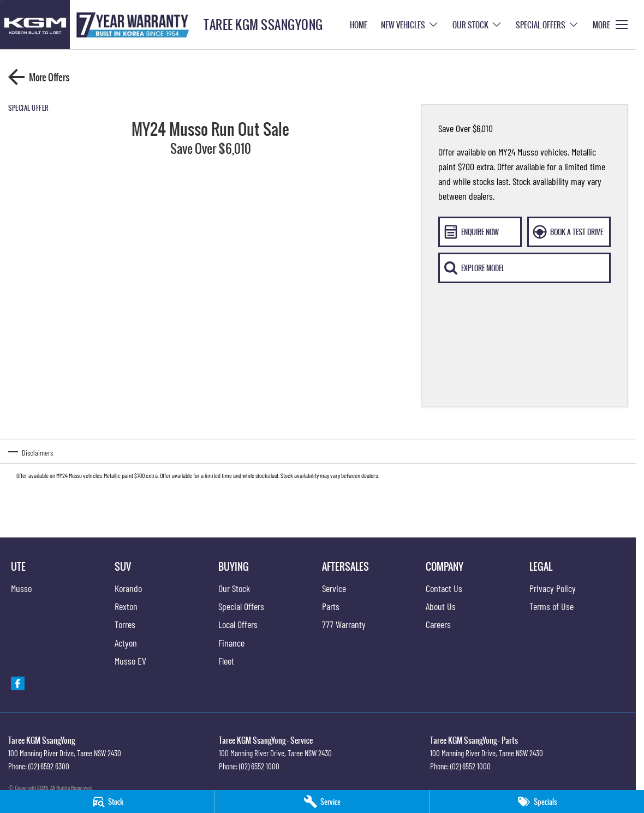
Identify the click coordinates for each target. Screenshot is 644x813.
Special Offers (241, 606)
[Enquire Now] (480, 232)
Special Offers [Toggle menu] (547, 25)
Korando (128, 588)
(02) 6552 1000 (259, 766)
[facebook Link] (18, 683)
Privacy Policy (553, 588)
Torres (125, 624)
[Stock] (107, 802)
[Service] (322, 802)
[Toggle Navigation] (610, 25)
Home (359, 25)
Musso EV (130, 661)
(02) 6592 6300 (49, 766)
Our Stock (234, 588)
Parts (331, 606)
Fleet (226, 661)
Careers (438, 624)
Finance (231, 643)
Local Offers (238, 624)
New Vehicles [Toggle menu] (410, 25)
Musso (21, 588)
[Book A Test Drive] (569, 232)
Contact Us (444, 588)
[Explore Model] (524, 268)
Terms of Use (551, 606)
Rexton (126, 606)
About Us (441, 606)
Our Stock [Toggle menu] (477, 25)
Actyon (126, 643)
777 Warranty (344, 624)
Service (334, 588)
